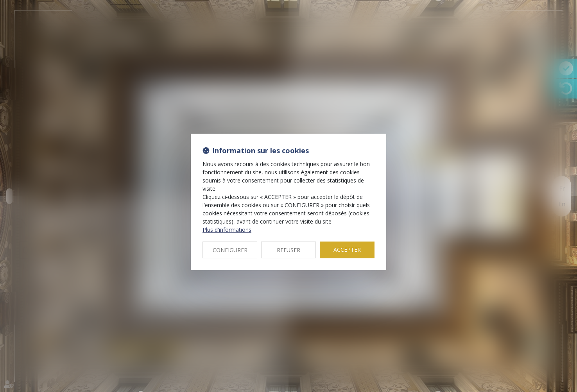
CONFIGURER (230, 250)
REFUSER (288, 250)
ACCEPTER (347, 250)
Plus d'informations (227, 230)
